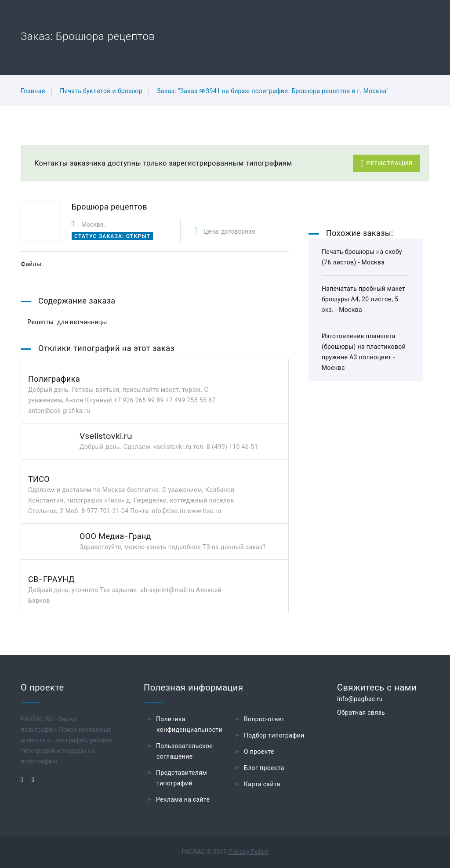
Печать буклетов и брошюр (101, 91)
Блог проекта (264, 768)
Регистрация (386, 164)
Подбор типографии (274, 735)
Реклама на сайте (183, 799)
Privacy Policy (249, 852)
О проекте (259, 752)
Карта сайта (262, 784)
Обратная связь (361, 712)
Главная (33, 91)
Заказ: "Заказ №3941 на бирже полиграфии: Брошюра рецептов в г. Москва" (273, 91)
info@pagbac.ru (360, 699)
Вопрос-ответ (264, 719)
